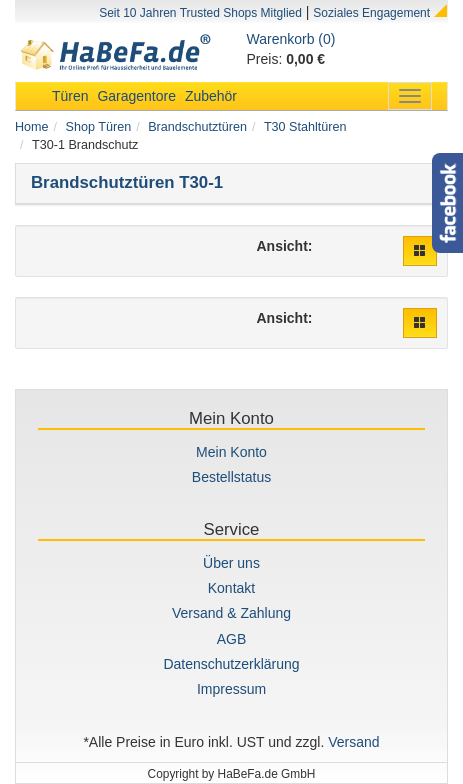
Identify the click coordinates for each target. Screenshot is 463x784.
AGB (232, 639)
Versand (353, 742)
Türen (70, 96)
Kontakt (231, 588)
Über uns (231, 563)
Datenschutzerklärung (231, 664)
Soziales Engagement (371, 13)
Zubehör (211, 96)
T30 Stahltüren (305, 127)
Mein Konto (231, 452)
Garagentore (136, 96)
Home (32, 127)
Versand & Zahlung (231, 613)
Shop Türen (99, 127)
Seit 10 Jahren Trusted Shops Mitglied (200, 13)
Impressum (231, 689)
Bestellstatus (231, 477)
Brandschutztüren (197, 127)
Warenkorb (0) (291, 39)
